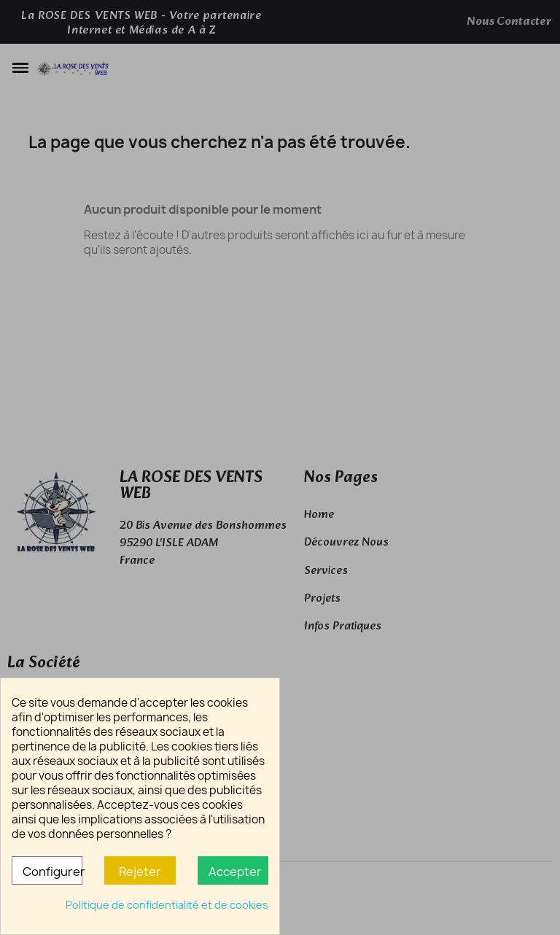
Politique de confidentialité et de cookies (167, 905)
